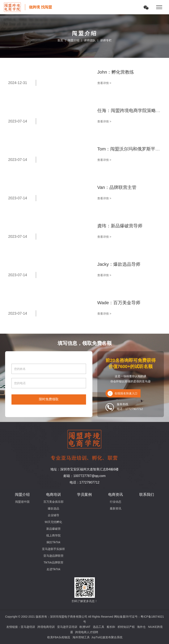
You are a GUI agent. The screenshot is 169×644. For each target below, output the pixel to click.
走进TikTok (53, 569)
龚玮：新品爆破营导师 (120, 226)
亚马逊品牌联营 (53, 556)
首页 (60, 40)
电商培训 (53, 495)
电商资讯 (116, 495)
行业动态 (116, 502)
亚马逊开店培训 (67, 627)
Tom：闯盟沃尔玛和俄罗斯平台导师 (133, 149)
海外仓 (141, 627)
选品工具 (99, 627)
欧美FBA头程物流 (59, 637)
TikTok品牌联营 (53, 562)
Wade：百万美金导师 (119, 303)
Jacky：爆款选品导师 (119, 264)
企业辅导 (53, 515)
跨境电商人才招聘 (87, 632)
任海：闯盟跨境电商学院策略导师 (131, 111)
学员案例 (84, 495)
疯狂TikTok (53, 542)
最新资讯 (116, 508)
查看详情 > (104, 83)
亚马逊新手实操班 (53, 549)
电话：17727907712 (85, 482)
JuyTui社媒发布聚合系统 (107, 637)
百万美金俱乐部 (53, 502)
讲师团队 (90, 40)
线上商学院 (53, 535)
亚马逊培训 (28, 627)
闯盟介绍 (74, 40)
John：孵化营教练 (116, 72)
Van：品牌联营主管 (117, 187)
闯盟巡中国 (22, 502)
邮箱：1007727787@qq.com (85, 476)
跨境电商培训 (46, 627)
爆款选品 (53, 508)
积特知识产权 (126, 627)
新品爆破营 (53, 529)
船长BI (111, 627)
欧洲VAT (85, 627)
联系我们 (147, 495)
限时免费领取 (49, 399)
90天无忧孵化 (53, 522)
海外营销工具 (81, 637)
